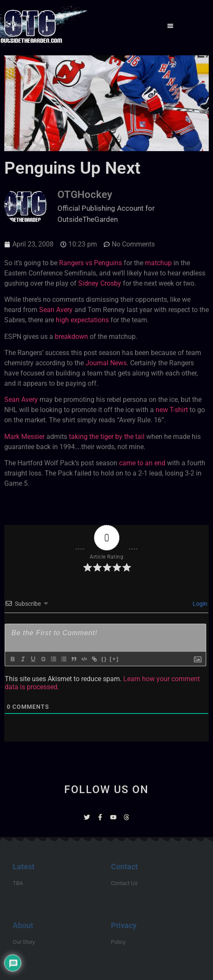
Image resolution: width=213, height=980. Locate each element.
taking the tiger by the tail (107, 437)
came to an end (142, 463)
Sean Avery (56, 310)
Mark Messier (24, 437)
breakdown (71, 337)
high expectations (82, 320)
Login (199, 604)
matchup (158, 263)
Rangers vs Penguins (91, 263)
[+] (114, 659)
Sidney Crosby (100, 283)
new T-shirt (172, 410)
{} (104, 659)
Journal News (106, 363)
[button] (170, 26)
